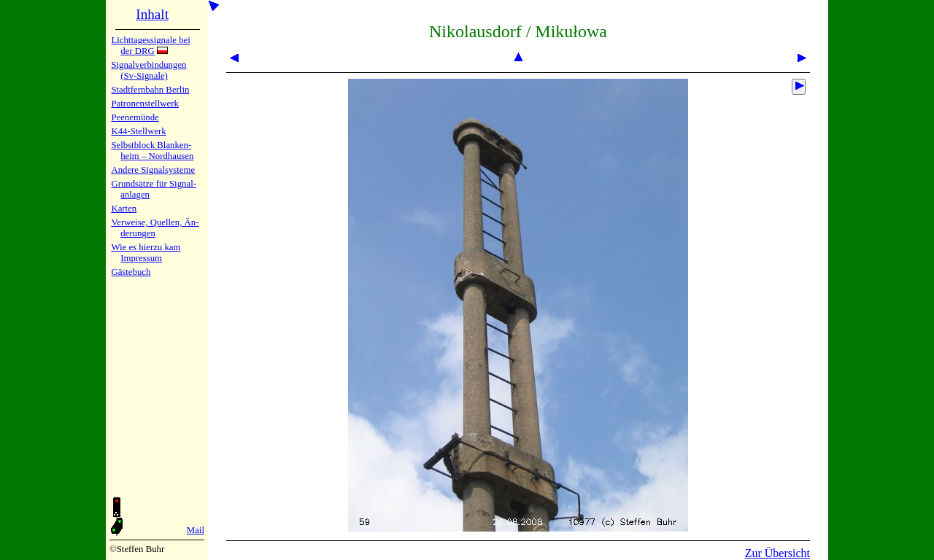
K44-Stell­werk (138, 131)
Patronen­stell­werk (144, 104)
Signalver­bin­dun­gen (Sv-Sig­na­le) (148, 70)
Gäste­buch (131, 272)
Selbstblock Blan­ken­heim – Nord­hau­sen (152, 151)
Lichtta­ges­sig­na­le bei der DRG (150, 46)
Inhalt (152, 14)
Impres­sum (141, 258)
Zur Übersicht (777, 553)
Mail (196, 530)
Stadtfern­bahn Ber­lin (150, 90)
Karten (124, 209)
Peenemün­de (135, 117)
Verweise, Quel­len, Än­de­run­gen (155, 228)
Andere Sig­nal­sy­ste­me (153, 170)
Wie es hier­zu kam (146, 247)
